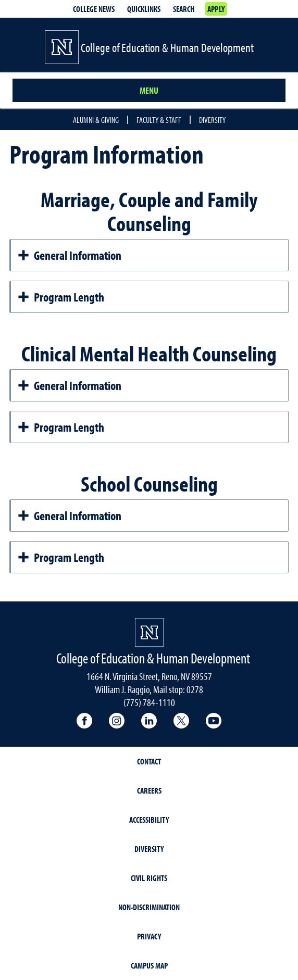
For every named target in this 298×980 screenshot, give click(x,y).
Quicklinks (144, 9)
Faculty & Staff (159, 120)
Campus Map (149, 965)
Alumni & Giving (96, 120)
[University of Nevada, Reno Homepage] (149, 632)
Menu (149, 90)
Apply (216, 9)
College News (94, 9)
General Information (69, 255)
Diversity (212, 120)
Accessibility (149, 820)
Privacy (149, 936)
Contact (149, 761)
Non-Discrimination (149, 907)
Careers (149, 790)
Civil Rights (149, 878)
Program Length (61, 297)
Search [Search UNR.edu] (184, 9)
